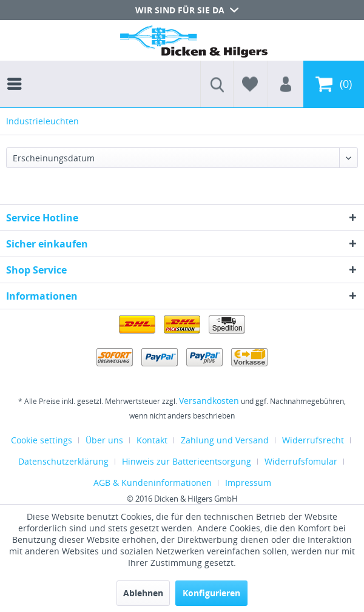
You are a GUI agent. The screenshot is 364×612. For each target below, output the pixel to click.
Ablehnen (143, 593)
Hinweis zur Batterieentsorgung (187, 461)
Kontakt (152, 440)
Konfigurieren (211, 593)
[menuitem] (18, 73)
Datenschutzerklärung (63, 461)
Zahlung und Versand (225, 440)
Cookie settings (42, 440)
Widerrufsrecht (313, 440)
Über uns (104, 440)
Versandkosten (209, 401)
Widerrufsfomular (301, 461)
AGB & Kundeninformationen (153, 483)
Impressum (248, 483)
